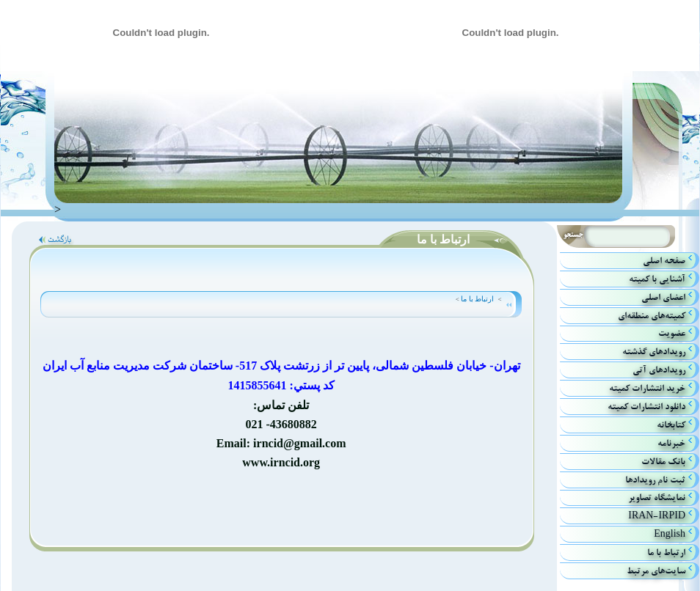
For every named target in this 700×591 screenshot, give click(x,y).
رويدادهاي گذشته (654, 352)
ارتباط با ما (473, 299)
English (670, 534)
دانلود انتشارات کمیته (646, 407)
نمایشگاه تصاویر (657, 498)
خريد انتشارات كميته (647, 388)
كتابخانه (671, 425)
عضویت (672, 333)
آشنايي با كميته (657, 279)
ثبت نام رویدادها (655, 480)
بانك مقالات (663, 462)
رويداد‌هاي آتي (659, 370)
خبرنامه (671, 443)
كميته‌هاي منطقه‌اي (652, 316)
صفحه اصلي (664, 261)
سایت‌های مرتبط (656, 571)
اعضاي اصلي (663, 297)
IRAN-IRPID (657, 516)
